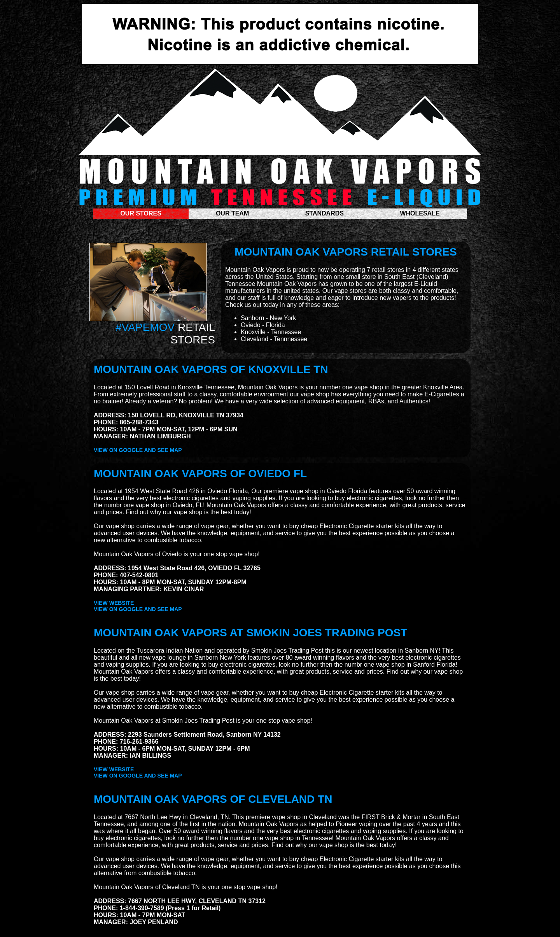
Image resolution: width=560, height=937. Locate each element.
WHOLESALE (420, 213)
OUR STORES (141, 213)
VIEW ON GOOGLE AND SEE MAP (138, 450)
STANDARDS (325, 213)
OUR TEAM (233, 213)
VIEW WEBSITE (114, 603)
